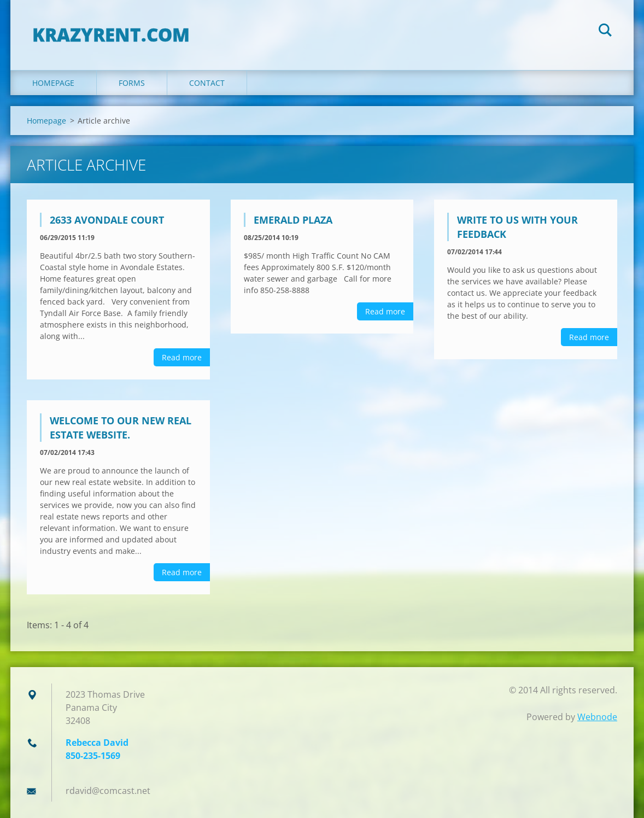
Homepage (53, 83)
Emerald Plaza (293, 220)
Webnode (597, 717)
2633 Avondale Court (107, 220)
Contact (207, 83)
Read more (182, 357)
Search (605, 32)
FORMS (132, 83)
